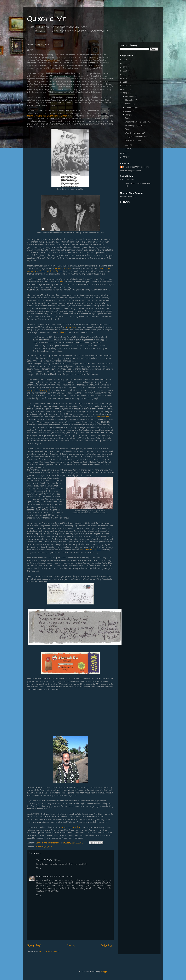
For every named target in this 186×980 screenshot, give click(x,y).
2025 (126, 60)
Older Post (107, 946)
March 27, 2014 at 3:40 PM (61, 877)
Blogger (104, 972)
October (129, 104)
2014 (126, 86)
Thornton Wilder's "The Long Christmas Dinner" (47, 116)
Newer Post (34, 946)
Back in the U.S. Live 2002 (90, 550)
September (130, 108)
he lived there (71, 327)
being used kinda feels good (38, 390)
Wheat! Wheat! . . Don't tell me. (138, 122)
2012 (126, 93)
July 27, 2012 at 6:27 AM (50, 860)
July (127, 115)
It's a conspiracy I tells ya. (136, 125)
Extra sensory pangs (134, 140)
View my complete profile (131, 171)
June (128, 145)
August (129, 111)
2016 (126, 78)
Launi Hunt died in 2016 (71, 827)
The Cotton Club (102, 417)
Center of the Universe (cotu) (136, 167)
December (130, 96)
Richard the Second (63, 269)
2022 (126, 64)
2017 (126, 75)
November (130, 100)
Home (71, 946)
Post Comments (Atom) (49, 952)
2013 (126, 89)
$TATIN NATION (136, 183)
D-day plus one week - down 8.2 (139, 137)
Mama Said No (43, 877)
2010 (126, 157)
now (62, 282)
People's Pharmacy (128, 196)
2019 (126, 67)
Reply (39, 868)
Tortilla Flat (62, 332)
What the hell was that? (135, 133)
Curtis (127, 118)
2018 (126, 71)
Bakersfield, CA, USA (43, 847)
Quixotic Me (47, 18)
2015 (126, 82)
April (128, 149)
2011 (126, 153)
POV (127, 129)
